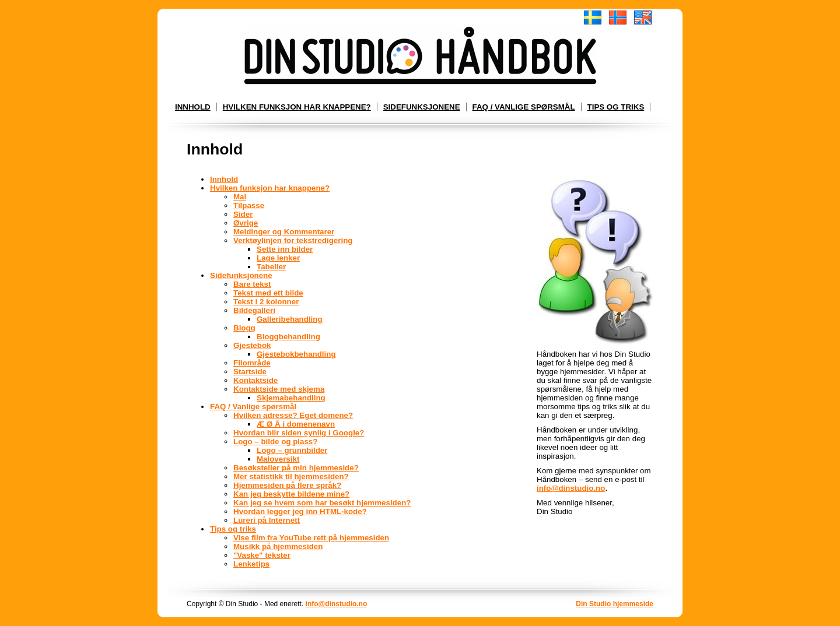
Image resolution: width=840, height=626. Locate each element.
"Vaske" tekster (262, 555)
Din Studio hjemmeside (615, 604)
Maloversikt (278, 459)
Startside (250, 372)
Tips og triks (616, 107)
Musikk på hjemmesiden (278, 546)
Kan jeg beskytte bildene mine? (291, 494)
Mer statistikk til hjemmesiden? (291, 476)
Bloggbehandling (288, 337)
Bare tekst (252, 284)
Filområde (252, 363)
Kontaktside (256, 380)
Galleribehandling (290, 319)
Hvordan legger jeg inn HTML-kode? (300, 511)
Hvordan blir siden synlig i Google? (299, 433)
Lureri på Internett (267, 520)
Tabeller (271, 267)
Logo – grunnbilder (292, 450)
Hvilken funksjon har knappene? (297, 107)
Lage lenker (278, 258)
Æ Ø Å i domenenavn (296, 424)
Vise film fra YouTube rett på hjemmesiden (311, 538)
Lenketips (251, 564)
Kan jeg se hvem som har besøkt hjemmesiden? (322, 503)
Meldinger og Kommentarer (284, 232)
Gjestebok (252, 345)
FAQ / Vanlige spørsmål (524, 107)
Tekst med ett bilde (268, 293)
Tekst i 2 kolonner (266, 302)
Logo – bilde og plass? (275, 442)
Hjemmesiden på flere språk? (287, 485)
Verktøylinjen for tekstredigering (293, 240)
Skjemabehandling (291, 398)
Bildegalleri (254, 310)
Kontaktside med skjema (279, 389)
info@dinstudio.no (571, 488)
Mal (240, 197)
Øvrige (246, 223)
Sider (243, 214)
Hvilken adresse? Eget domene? (293, 415)
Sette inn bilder (285, 249)
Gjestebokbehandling (296, 354)
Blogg (244, 328)
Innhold (193, 107)
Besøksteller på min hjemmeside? (296, 468)
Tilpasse (249, 205)
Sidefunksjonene (422, 107)
